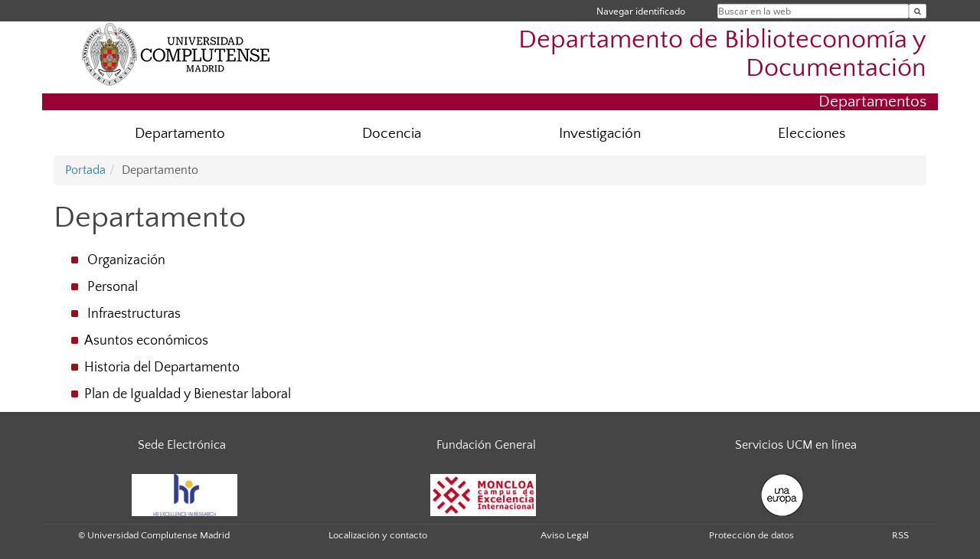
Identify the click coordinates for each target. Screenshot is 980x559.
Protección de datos (751, 535)
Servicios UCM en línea (796, 445)
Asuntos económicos (146, 341)
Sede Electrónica (182, 445)
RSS (900, 535)
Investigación (600, 134)
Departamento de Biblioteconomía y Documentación (722, 54)
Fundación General (486, 445)
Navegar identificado (641, 11)
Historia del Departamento (162, 368)
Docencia (392, 134)
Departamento (180, 134)
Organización (126, 260)
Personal (113, 287)
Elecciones (812, 134)
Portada (85, 170)
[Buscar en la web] (918, 11)
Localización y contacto (378, 535)
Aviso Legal (565, 535)
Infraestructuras (134, 314)
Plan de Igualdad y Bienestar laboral (188, 394)
